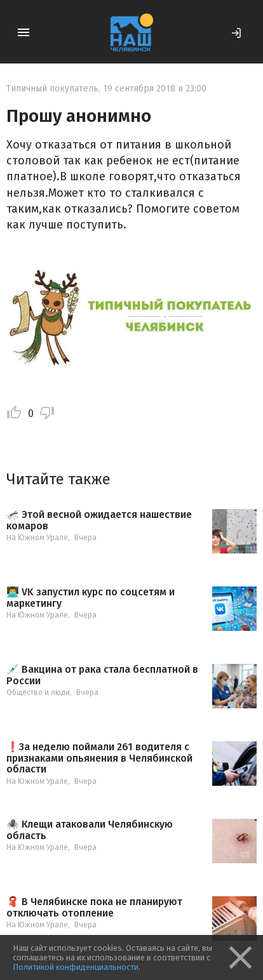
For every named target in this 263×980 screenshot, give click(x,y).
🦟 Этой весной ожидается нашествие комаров (99, 520)
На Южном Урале (37, 538)
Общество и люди (38, 692)
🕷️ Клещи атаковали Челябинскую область (90, 830)
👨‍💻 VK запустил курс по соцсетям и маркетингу (91, 598)
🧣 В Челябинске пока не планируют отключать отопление (94, 907)
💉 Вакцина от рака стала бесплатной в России (102, 675)
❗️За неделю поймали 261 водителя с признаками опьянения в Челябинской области (99, 758)
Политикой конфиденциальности (76, 967)
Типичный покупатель (52, 89)
